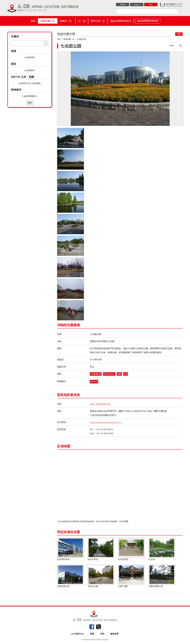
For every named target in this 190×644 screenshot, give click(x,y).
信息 (33, 21)
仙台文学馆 (101, 549)
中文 (151, 5)
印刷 (179, 34)
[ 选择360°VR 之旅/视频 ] (30, 83)
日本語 (123, 5)
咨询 (102, 634)
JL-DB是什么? (78, 634)
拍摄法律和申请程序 (121, 21)
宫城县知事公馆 (162, 576)
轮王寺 (162, 549)
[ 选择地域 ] (30, 57)
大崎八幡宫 (131, 576)
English (137, 5)
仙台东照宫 (131, 549)
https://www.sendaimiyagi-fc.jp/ (106, 422)
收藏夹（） (66, 21)
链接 (92, 634)
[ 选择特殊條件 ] (30, 96)
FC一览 (82, 21)
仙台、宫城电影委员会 (101, 404)
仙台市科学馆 (71, 549)
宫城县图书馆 (71, 576)
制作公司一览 (98, 21)
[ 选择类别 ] (30, 70)
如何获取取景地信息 (148, 21)
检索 (30, 103)
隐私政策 (114, 634)
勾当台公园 (101, 576)
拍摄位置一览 (48, 21)
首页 (59, 39)
